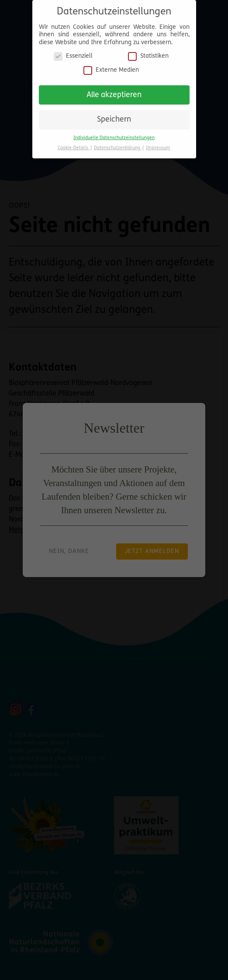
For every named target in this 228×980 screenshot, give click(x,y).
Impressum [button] (158, 144)
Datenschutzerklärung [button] (118, 144)
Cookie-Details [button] (74, 144)
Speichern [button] (114, 116)
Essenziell (73, 53)
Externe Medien (111, 66)
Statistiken (148, 53)
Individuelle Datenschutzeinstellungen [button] (114, 134)
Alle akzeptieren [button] (114, 91)
